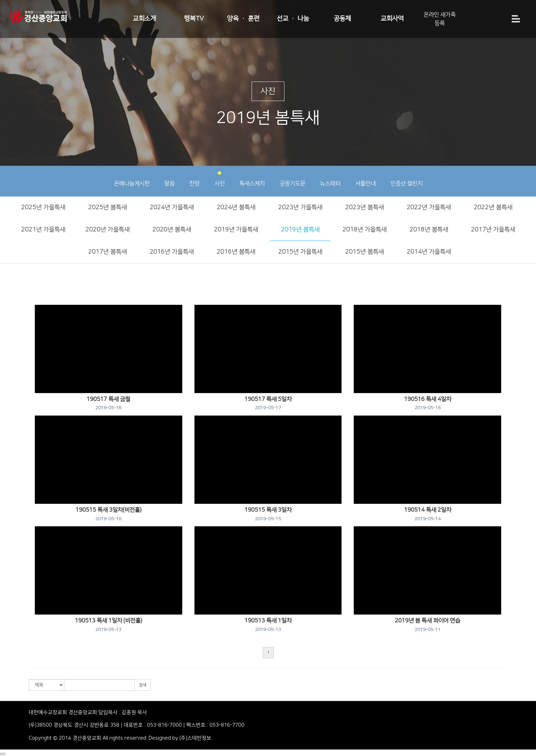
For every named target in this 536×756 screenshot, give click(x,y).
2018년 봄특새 (429, 230)
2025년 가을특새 (43, 207)
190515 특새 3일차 (268, 514)
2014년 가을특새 (429, 252)
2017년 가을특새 (493, 230)
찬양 (195, 179)
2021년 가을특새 (43, 230)
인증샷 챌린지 (406, 179)
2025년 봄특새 (108, 207)
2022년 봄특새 (493, 207)
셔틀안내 (365, 179)
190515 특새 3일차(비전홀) (109, 514)
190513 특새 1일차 (268, 625)
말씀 (170, 179)
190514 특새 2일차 (428, 514)
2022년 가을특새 (429, 207)
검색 (143, 685)
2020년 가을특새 (108, 230)
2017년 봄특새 (108, 252)
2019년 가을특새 (236, 230)
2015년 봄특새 (365, 252)
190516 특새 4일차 (428, 403)
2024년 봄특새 (236, 207)
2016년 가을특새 (172, 252)
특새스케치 (252, 179)
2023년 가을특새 (300, 207)
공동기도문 (292, 179)
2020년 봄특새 (172, 230)
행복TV (194, 19)
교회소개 (144, 19)
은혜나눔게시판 (132, 179)
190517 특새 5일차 (268, 403)
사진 (219, 179)
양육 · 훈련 (243, 19)
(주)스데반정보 (195, 738)
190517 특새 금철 (108, 403)
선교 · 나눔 (293, 19)
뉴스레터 (330, 179)
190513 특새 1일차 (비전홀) (109, 625)
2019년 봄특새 (300, 230)
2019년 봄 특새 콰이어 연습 (427, 625)
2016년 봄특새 (236, 252)
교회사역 (392, 19)
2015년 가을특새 (300, 252)
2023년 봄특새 (365, 207)
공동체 (342, 19)
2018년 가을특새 (365, 230)
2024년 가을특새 (172, 207)
